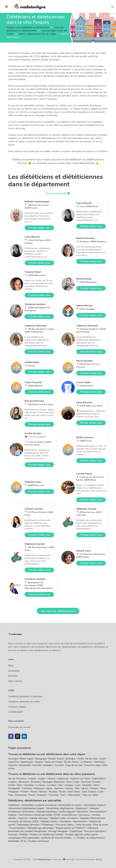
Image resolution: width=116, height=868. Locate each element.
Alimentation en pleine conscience (39, 805)
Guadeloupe (27, 762)
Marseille (87, 785)
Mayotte (13, 765)
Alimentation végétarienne (60, 808)
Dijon (20, 785)
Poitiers (25, 792)
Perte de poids (83, 825)
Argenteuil (62, 779)
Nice (77, 788)
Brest (69, 782)
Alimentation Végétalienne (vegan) (26, 808)
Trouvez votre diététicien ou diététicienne (28, 27)
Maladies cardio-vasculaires (64, 818)
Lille (60, 785)
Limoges (69, 785)
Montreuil (27, 788)
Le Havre (41, 785)
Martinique (99, 762)
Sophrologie (76, 831)
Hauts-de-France (53, 762)
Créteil (12, 785)
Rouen (62, 792)
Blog (11, 666)
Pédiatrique (48, 825)
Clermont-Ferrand (91, 782)
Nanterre (59, 788)
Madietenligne (45, 859)
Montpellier (14, 788)
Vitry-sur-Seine (90, 795)
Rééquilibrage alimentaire (41, 828)
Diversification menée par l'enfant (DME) (40, 815)
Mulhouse (39, 788)
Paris (103, 788)
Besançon (24, 782)
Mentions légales (17, 707)
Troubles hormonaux (39, 841)
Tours (63, 795)
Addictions (14, 805)
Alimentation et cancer (70, 805)
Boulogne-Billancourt (54, 782)
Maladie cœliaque (39, 818)
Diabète (12, 815)
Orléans (94, 788)
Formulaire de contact (19, 727)
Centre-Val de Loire (87, 759)
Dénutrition (82, 812)
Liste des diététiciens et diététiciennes (35, 29)
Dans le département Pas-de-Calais (38, 34)
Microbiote (66, 821)
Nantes (69, 788)
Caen (77, 782)
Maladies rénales (49, 821)
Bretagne (71, 759)
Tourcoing (53, 795)
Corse (102, 759)
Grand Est (13, 762)
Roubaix (53, 792)
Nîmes (85, 788)
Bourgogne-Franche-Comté (50, 759)
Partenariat (14, 671)
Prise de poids (101, 825)
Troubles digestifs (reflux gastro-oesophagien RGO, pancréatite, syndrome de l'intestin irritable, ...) (54, 836)
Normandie (25, 765)
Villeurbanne (74, 795)
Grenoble (29, 785)
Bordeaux (36, 782)
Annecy (51, 779)
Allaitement (81, 808)
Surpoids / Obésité (18, 835)
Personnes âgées (65, 825)
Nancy (49, 788)
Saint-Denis (74, 792)
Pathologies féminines (28, 825)
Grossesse (84, 815)
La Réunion (86, 762)
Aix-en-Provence (17, 779)
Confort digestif (67, 812)
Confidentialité (16, 712)
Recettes (13, 676)
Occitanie (59, 765)
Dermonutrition (98, 812)
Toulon (32, 795)
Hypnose (23, 818)
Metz (96, 785)
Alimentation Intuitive (94, 805)
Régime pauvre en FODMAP (70, 828)
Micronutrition (80, 821)
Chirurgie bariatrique (47, 812)
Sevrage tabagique (58, 831)
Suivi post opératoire (95, 831)
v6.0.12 (99, 859)
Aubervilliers (99, 779)
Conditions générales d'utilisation (25, 696)
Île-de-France (71, 762)
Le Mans (52, 785)
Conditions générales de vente (24, 702)
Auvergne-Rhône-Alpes (21, 759)
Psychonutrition (17, 828)
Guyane (39, 762)
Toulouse (42, 795)
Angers (42, 779)
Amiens (32, 779)
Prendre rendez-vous (39, 228)
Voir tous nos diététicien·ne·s (58, 611)
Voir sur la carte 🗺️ (58, 193)
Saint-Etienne (89, 792)
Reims (34, 792)
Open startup (15, 681)
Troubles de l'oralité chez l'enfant (46, 835)
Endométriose (69, 815)
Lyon (78, 785)
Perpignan (13, 792)
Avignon (12, 782)
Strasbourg (20, 795)
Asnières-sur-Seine (80, 779)
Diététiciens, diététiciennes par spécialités (35, 800)
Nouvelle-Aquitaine (42, 765)
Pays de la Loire (74, 765)
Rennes (43, 792)
